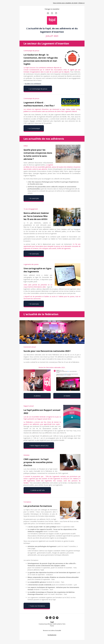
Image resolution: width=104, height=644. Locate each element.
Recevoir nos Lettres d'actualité (52, 630)
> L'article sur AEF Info (37, 490)
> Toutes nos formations (37, 606)
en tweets (67, 396)
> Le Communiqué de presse (38, 89)
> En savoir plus (34, 198)
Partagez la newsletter (52, 9)
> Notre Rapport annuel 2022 (39, 446)
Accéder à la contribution (33, 84)
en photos (37, 396)
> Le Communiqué (34, 128)
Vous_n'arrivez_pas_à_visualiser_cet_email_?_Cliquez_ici (69, 3)
